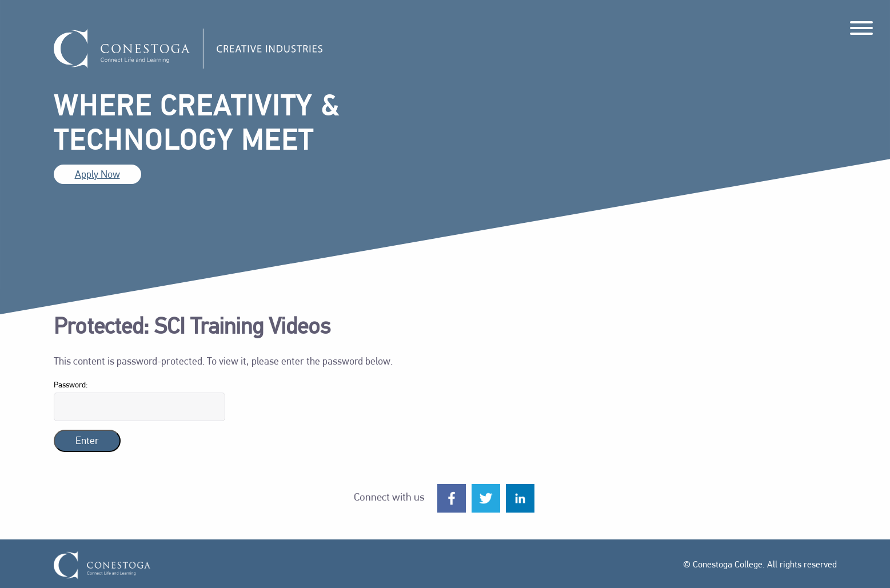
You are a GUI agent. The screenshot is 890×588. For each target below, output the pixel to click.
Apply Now (97, 175)
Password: (139, 401)
